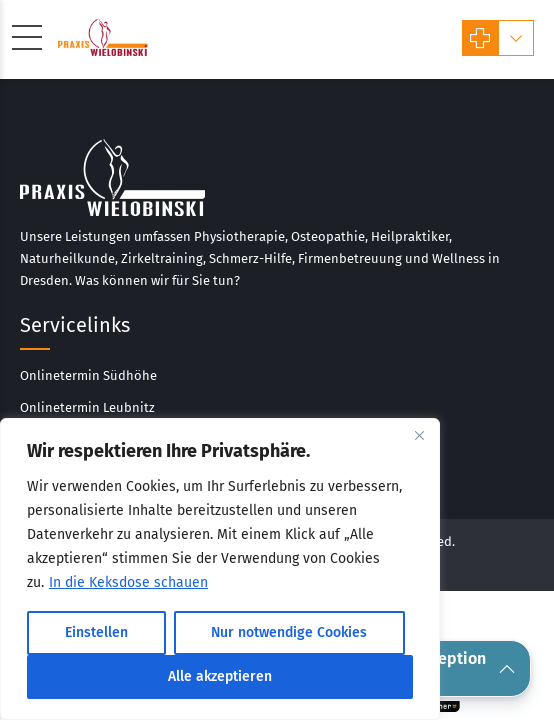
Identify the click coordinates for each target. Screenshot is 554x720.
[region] (220, 569)
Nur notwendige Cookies (289, 632)
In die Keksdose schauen (128, 582)
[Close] (419, 435)
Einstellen (96, 632)
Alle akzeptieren (220, 676)
